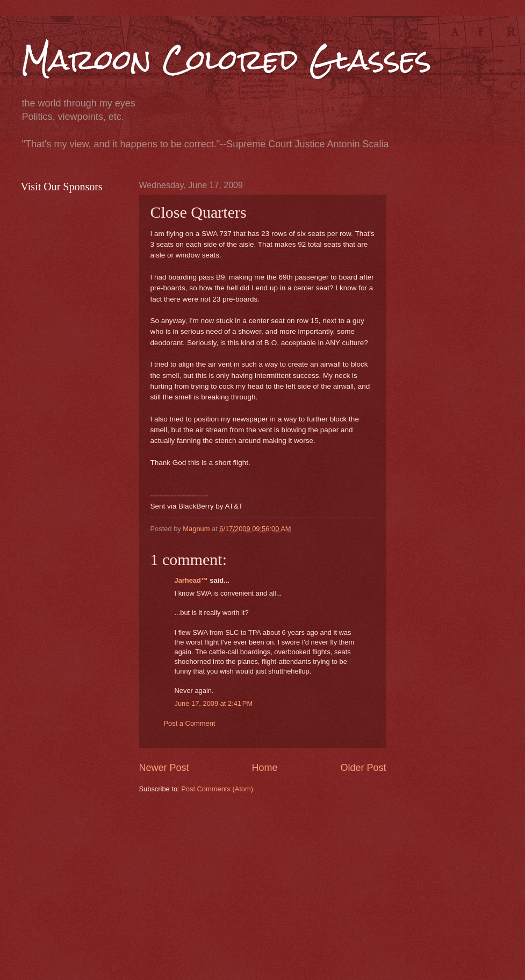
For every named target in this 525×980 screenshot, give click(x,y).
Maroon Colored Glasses (226, 60)
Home (264, 768)
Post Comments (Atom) (217, 789)
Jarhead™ (191, 580)
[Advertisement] (332, 885)
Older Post (363, 768)
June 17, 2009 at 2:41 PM (214, 703)
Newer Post (164, 768)
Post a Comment (190, 723)
